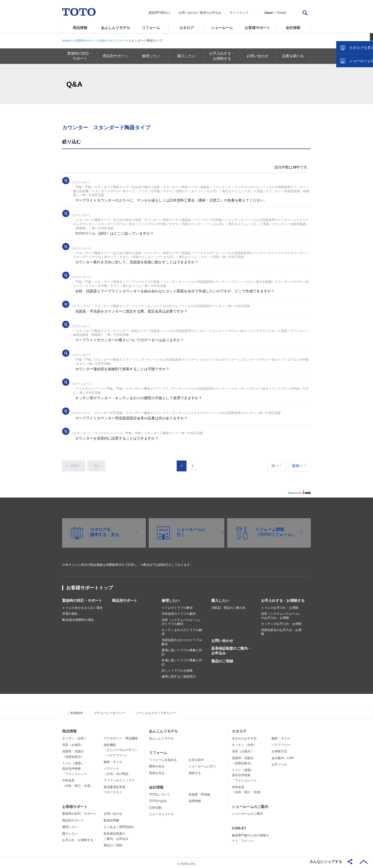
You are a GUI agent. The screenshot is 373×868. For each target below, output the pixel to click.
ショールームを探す (356, 110)
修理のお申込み (211, 13)
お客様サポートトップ (90, 585)
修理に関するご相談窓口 (179, 674)
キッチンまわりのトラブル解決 (182, 630)
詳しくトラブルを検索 (177, 668)
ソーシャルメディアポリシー (156, 711)
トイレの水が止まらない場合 (82, 605)
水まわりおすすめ (244, 736)
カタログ (187, 28)
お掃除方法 (279, 749)
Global (281, 13)
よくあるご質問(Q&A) (119, 825)
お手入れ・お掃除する (78, 838)
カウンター (117, 41)
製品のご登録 (222, 659)
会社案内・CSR (282, 756)
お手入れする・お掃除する (283, 598)
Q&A (102, 41)
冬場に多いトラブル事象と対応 (182, 660)
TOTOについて (159, 792)
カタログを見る (352, 97)
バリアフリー (281, 743)
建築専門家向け (160, 13)
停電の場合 (70, 611)
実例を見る (157, 771)
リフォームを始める (163, 758)
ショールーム (222, 28)
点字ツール (279, 762)
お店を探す (196, 758)
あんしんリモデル (116, 28)
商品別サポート (125, 598)
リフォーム (151, 28)
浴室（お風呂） (73, 743)
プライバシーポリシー (109, 711)
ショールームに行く (203, 764)
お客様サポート (257, 28)
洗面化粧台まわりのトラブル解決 (182, 640)
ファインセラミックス (119, 778)
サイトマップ (239, 13)
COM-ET (239, 826)
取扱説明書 (111, 818)
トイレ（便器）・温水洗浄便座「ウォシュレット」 (76, 766)
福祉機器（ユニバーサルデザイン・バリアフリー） (121, 748)
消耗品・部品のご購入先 (228, 605)
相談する (195, 771)
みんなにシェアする (326, 862)
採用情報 (195, 799)
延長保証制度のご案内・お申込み (231, 648)
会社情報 (293, 28)
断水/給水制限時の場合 (78, 618)
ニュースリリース (161, 812)
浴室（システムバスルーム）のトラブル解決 (182, 620)
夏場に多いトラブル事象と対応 (182, 650)
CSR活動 (155, 805)
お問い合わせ (188, 13)
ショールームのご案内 (250, 804)
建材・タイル (113, 760)
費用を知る (157, 764)
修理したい (171, 598)
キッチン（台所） (75, 736)
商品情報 (80, 28)
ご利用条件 (75, 711)
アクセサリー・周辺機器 (121, 736)
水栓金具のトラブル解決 (179, 611)
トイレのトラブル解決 (177, 605)
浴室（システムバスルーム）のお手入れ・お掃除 (281, 613)
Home (66, 41)
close (367, 84)
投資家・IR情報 (199, 792)
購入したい (220, 598)
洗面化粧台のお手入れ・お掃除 (281, 630)
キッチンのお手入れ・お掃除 (281, 621)
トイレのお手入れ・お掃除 (280, 605)
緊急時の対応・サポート (82, 598)
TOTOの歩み (158, 799)
